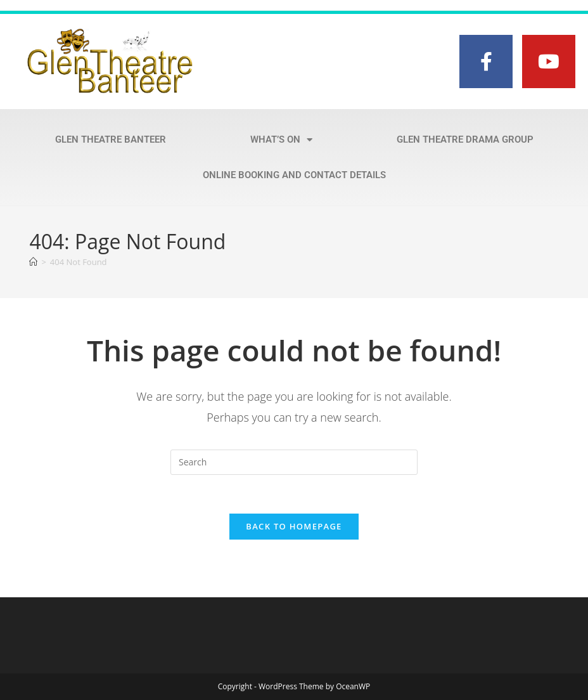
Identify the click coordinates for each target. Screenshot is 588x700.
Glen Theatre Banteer (111, 139)
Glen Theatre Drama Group (465, 139)
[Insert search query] (294, 462)
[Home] (33, 262)
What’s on (281, 140)
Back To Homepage (294, 526)
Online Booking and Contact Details (294, 175)
